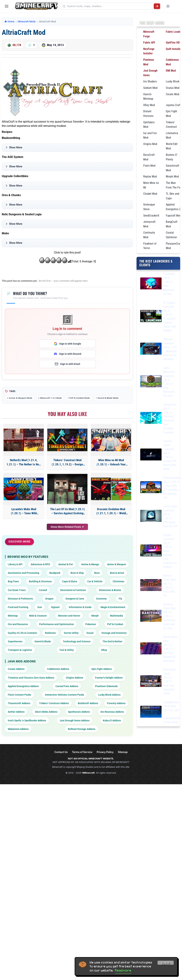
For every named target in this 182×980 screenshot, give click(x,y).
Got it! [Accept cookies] (166, 963)
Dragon (49, 599)
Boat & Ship (77, 573)
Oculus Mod (173, 88)
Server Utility (71, 633)
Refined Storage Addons (82, 729)
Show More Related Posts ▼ (67, 527)
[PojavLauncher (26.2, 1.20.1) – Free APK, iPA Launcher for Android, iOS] (151, 488)
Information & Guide (80, 607)
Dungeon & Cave (75, 599)
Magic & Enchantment (113, 607)
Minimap (13, 616)
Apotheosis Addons (79, 712)
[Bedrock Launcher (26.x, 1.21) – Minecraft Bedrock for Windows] (151, 349)
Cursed (43, 590)
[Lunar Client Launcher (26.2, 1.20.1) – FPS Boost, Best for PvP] (151, 516)
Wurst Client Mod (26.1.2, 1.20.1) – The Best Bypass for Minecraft (170, 649)
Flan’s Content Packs (19, 695)
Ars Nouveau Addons (112, 712)
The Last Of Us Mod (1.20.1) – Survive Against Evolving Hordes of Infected (67, 511)
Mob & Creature (38, 616)
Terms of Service (82, 752)
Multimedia (117, 616)
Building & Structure (40, 581)
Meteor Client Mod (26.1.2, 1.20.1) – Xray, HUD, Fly (170, 586)
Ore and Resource (18, 624)
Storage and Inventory (114, 633)
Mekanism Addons (18, 729)
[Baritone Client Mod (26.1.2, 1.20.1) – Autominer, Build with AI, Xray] (151, 616)
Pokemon (91, 624)
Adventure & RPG (40, 564)
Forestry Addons (116, 703)
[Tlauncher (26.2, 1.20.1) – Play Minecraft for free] (151, 284)
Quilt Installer (174, 49)
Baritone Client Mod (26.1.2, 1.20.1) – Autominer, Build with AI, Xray (170, 616)
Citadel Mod (150, 194)
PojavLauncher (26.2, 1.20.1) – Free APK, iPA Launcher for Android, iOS (172, 488)
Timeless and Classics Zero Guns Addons (31, 678)
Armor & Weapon (117, 564)
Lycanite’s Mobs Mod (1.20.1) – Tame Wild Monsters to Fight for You (24, 511)
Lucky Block (173, 81)
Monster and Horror (69, 616)
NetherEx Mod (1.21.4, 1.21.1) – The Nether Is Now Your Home (24, 462)
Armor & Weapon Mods (21, 398)
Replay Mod (150, 176)
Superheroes (15, 641)
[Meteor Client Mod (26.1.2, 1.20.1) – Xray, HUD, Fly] (151, 586)
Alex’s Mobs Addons (46, 712)
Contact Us (61, 752)
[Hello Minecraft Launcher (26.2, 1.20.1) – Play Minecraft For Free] (151, 382)
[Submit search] (157, 6)
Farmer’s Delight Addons (109, 678)
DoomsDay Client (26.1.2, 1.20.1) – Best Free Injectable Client (169, 681)
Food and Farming (18, 607)
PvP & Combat (115, 624)
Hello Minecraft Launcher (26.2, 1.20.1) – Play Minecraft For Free (169, 382)
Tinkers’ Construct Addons (54, 703)
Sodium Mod (150, 88)
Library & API (15, 564)
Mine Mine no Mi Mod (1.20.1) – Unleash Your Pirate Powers (111, 462)
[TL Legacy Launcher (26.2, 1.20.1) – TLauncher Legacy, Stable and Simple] (151, 317)
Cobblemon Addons (58, 669)
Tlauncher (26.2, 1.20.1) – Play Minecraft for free (169, 284)
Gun (40, 607)
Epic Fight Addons (102, 669)
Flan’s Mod (149, 166)
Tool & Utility (67, 650)
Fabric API (149, 43)
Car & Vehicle (95, 581)
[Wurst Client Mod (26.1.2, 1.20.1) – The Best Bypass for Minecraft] (151, 649)
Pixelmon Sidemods (106, 686)
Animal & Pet (66, 564)
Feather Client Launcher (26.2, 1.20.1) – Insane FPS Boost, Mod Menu (170, 455)
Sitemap (123, 752)
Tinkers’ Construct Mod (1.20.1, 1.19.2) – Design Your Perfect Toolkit (67, 462)
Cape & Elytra (70, 581)
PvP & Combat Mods (80, 398)
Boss (97, 573)
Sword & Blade (43, 641)
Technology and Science (77, 641)
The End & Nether (112, 641)
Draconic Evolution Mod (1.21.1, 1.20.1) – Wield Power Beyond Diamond (111, 511)
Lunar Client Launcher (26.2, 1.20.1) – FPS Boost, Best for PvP (170, 516)
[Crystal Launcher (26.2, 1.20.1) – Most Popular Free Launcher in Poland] (151, 551)
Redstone (50, 633)
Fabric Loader (174, 32)
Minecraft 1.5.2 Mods (51, 398)
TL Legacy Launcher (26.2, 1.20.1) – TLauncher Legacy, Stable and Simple (170, 317)
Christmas (118, 581)
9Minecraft (89, 773)
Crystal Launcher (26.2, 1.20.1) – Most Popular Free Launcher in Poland (170, 551)
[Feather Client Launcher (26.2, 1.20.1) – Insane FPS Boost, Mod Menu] (151, 455)
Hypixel (55, 607)
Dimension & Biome (110, 590)
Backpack (55, 573)
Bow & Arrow (117, 573)
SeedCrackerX (151, 216)
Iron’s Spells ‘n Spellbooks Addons (27, 720)
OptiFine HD (173, 43)
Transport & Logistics (20, 650)
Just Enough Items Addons (75, 720)
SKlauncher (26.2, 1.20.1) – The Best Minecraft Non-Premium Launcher (170, 419)
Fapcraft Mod (173, 216)
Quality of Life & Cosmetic (22, 633)
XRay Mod (149, 105)
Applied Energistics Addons (23, 686)
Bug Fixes (13, 581)
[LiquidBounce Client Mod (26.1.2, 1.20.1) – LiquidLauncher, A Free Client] (151, 712)
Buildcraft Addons (88, 703)
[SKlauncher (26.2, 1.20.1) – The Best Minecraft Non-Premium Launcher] (151, 419)
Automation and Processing (23, 573)
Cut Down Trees (17, 590)
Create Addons (16, 669)
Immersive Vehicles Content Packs (65, 695)
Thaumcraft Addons (19, 703)
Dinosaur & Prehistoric (20, 599)
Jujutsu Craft (173, 105)
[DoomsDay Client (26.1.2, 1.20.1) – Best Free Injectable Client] (151, 682)
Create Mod (172, 94)
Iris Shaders (150, 81)
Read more (123, 971)
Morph (95, 616)
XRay (104, 650)
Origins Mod (150, 144)
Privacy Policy (105, 752)
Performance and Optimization (57, 624)
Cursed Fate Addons (67, 686)
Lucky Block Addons (109, 695)
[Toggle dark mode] (168, 6)
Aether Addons (16, 712)
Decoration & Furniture (73, 590)
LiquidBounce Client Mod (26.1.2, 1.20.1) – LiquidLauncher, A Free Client (172, 712)
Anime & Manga (90, 564)
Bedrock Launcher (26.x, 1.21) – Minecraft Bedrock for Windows (170, 349)
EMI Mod (171, 71)
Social (90, 633)
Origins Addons (75, 678)
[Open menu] (7, 6)
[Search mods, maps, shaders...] (110, 6)
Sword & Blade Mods (108, 398)
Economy (101, 599)
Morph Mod (172, 176)
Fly (120, 599)
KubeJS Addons (112, 720)
